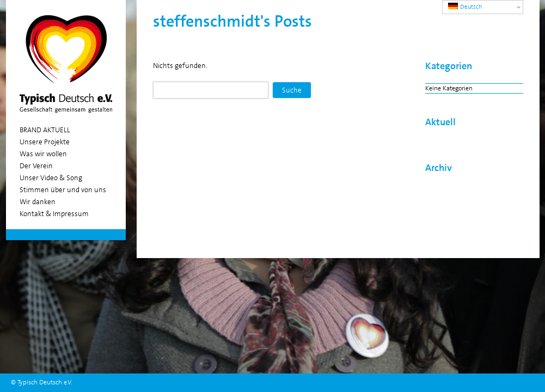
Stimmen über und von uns (63, 190)
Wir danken (38, 202)
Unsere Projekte (45, 142)
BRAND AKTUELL (45, 130)
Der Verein (36, 166)
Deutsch (465, 7)
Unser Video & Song (51, 178)
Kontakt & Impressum (54, 214)
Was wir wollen (43, 154)
